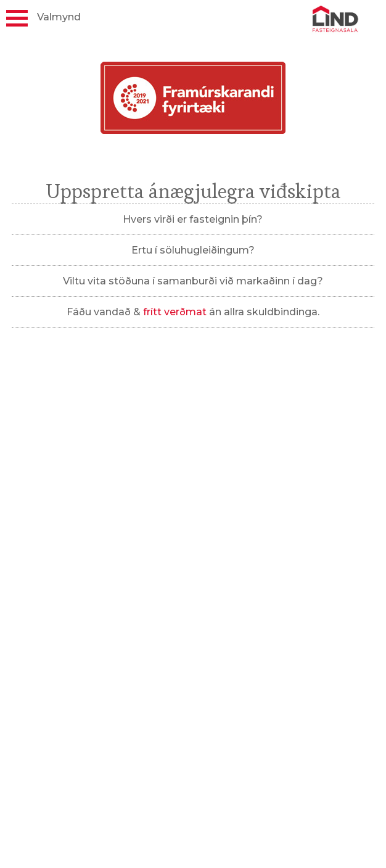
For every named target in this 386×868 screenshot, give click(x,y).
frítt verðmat (175, 312)
